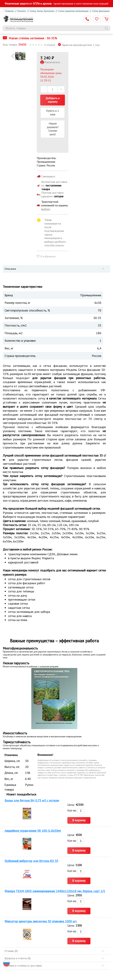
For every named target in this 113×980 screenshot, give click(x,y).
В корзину (79, 820)
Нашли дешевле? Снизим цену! (53, 129)
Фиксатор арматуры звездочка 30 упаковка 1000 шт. (41, 921)
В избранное (48, 256)
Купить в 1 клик (53, 113)
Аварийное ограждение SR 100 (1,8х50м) (33, 831)
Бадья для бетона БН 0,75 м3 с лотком (32, 800)
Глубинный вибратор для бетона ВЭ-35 (31, 861)
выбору (46, 209)
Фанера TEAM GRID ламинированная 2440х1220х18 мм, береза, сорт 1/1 (55, 891)
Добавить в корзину (53, 100)
